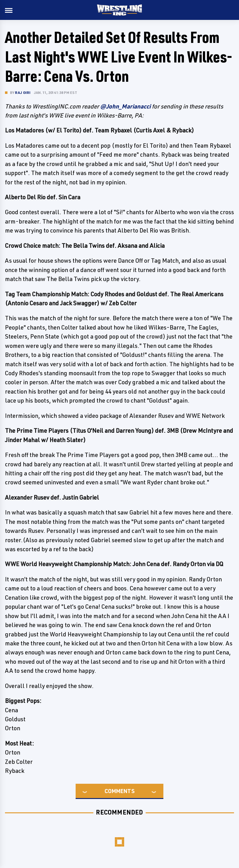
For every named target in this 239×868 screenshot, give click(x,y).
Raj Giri (23, 92)
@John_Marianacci (125, 106)
